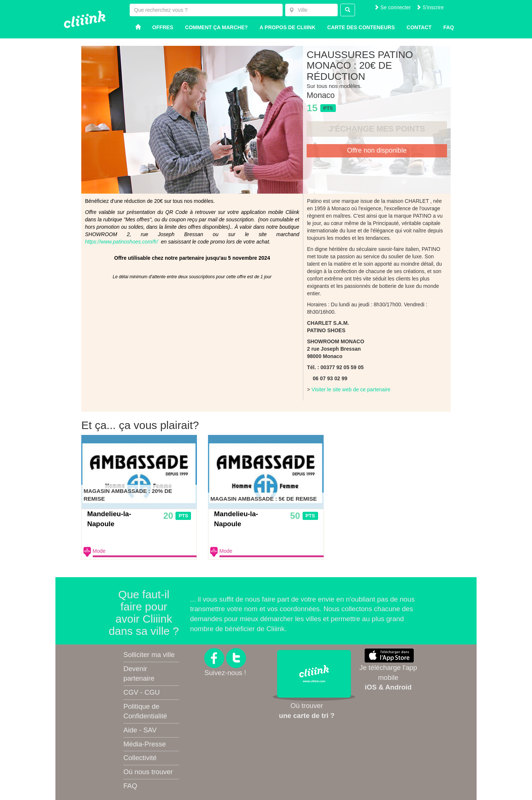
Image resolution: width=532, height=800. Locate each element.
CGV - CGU (141, 692)
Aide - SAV (140, 730)
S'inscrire (430, 7)
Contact (419, 27)
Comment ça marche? (216, 27)
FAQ (130, 786)
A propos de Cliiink (288, 27)
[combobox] (311, 10)
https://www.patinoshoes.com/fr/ (122, 242)
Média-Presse (145, 744)
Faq (449, 27)
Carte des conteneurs (361, 27)
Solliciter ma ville (149, 655)
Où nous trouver (148, 772)
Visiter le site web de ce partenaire (351, 389)
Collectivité (140, 758)
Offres (163, 27)
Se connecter (392, 7)
